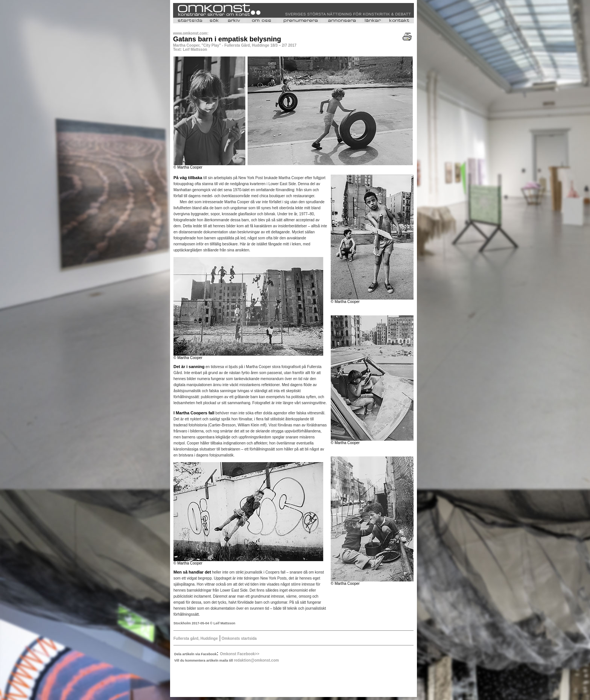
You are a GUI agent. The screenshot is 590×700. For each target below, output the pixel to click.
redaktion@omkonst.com (256, 660)
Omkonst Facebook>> (240, 654)
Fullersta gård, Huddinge (196, 638)
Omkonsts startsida (239, 638)
